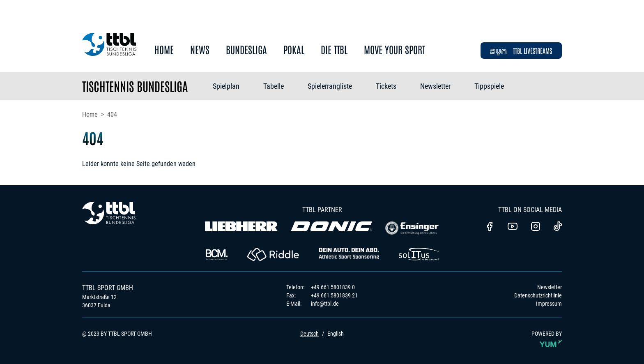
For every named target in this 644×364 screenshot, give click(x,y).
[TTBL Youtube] (513, 227)
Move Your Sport (394, 50)
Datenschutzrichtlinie (538, 295)
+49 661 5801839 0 (333, 287)
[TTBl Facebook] (490, 227)
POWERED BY (547, 341)
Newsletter (435, 86)
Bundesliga (246, 50)
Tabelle (274, 86)
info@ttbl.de (325, 304)
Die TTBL (334, 50)
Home (164, 50)
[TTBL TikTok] (558, 228)
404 (112, 114)
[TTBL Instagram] (536, 227)
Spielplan (226, 86)
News (200, 50)
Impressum (549, 304)
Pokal (294, 50)
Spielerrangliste (330, 86)
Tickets (386, 86)
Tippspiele (489, 86)
